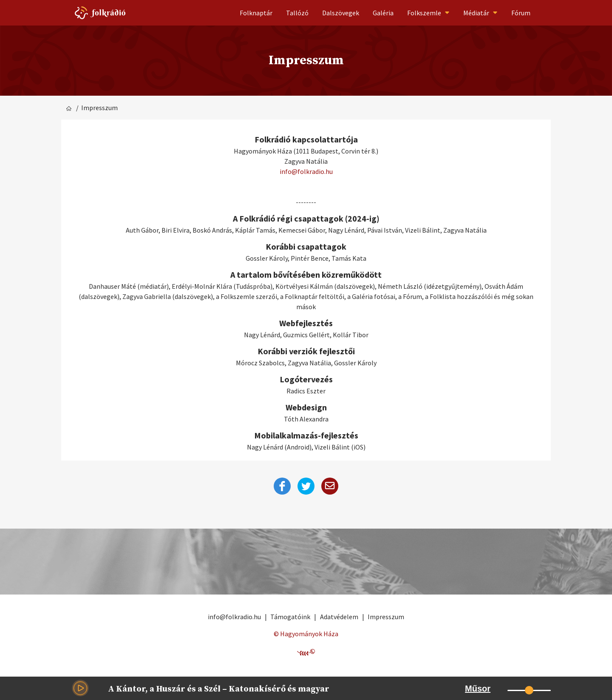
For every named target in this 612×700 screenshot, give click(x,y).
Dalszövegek (341, 13)
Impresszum (386, 617)
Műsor (478, 689)
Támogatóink (290, 617)
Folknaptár (256, 13)
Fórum (521, 13)
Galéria (383, 13)
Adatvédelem (339, 617)
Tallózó (297, 13)
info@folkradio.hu (306, 171)
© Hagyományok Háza (306, 634)
